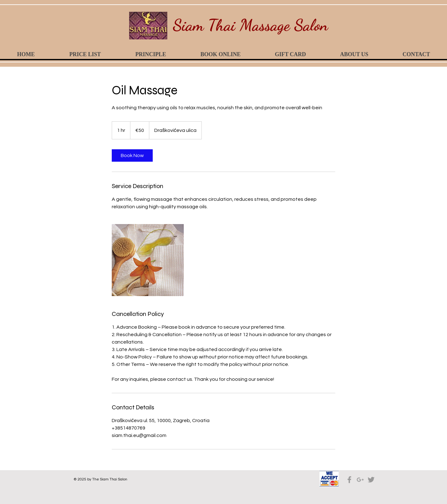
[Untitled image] (148, 260)
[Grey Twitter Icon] (371, 480)
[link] (132, 155)
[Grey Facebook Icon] (349, 480)
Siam (188, 25)
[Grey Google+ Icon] (360, 480)
